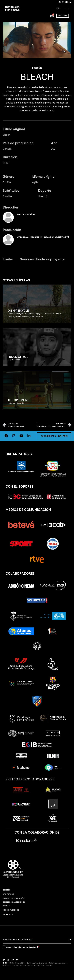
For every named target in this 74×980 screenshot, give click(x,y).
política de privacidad (27, 947)
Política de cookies (58, 963)
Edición (7, 890)
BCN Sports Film (18, 963)
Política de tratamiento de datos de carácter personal (28, 965)
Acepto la (23, 947)
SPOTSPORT (8, 894)
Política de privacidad (37, 963)
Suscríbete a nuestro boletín (18, 939)
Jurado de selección (14, 898)
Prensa (6, 906)
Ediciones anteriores (14, 902)
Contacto (8, 914)
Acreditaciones (11, 910)
